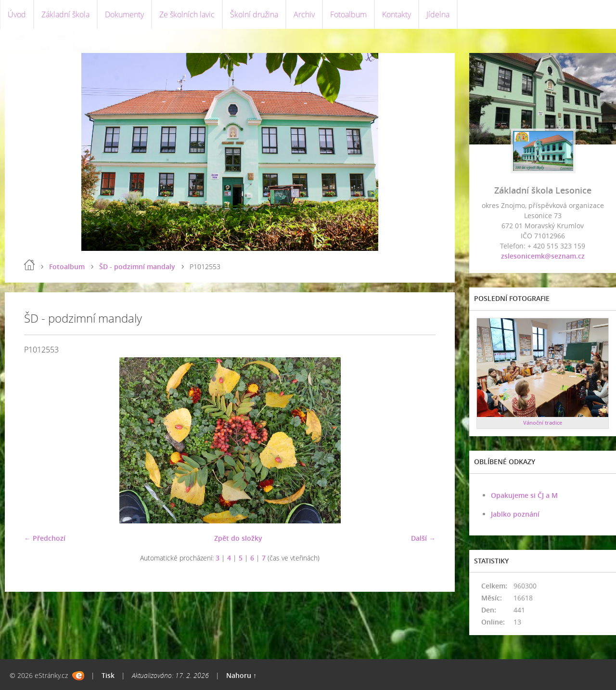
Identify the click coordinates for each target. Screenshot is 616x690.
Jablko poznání (515, 514)
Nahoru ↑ (241, 675)
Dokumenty (124, 14)
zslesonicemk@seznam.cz (543, 256)
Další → (423, 538)
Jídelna (438, 14)
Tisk (108, 675)
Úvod (17, 14)
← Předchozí (45, 538)
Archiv (304, 14)
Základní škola (65, 14)
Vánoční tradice (543, 423)
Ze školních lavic (187, 14)
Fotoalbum (348, 14)
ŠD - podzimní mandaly (137, 267)
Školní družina (254, 14)
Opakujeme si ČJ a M (524, 495)
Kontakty (397, 14)
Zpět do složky (238, 538)
